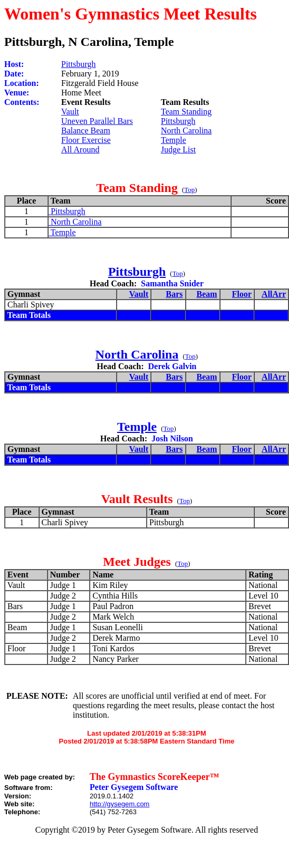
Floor (242, 294)
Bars (175, 294)
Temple (174, 140)
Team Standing (186, 112)
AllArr (274, 294)
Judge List (178, 150)
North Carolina (186, 131)
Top (189, 190)
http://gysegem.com (119, 804)
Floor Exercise (86, 140)
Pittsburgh (79, 64)
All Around (80, 150)
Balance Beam (86, 131)
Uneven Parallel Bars (97, 121)
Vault (70, 112)
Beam (207, 294)
